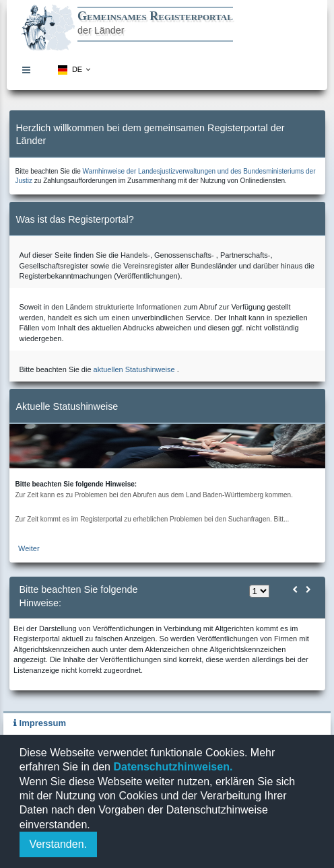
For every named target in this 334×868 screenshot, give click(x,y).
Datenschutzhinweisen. (171, 767)
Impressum (40, 723)
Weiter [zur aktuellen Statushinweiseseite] (29, 548)
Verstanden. (58, 844)
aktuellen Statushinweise (134, 369)
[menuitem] (30, 70)
